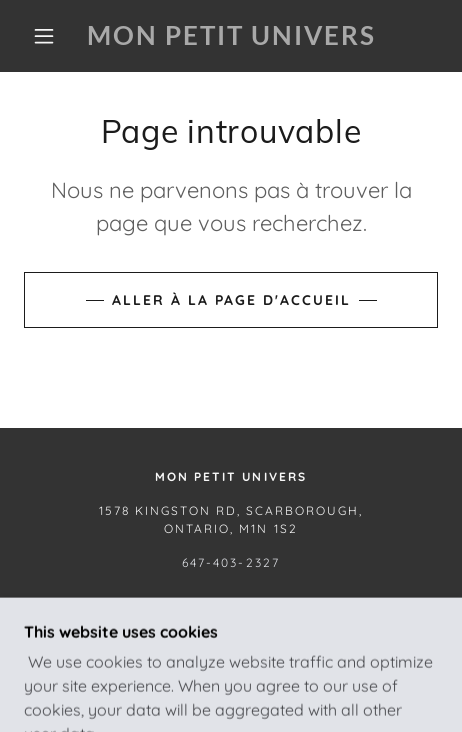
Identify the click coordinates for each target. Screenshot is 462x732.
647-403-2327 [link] (230, 562)
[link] (230, 35)
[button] (44, 36)
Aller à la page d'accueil (231, 300)
